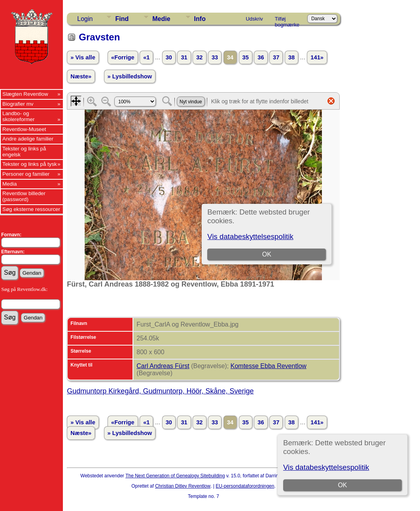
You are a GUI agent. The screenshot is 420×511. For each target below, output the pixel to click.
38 (291, 57)
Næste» (81, 76)
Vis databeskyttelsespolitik (326, 467)
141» (317, 57)
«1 (146, 57)
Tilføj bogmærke (287, 20)
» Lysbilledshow (130, 76)
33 (215, 57)
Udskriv (254, 19)
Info (200, 19)
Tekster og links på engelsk (24, 152)
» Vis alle (83, 57)
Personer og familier (26, 174)
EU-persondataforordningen (245, 486)
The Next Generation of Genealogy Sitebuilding (175, 476)
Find (122, 19)
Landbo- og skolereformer (18, 116)
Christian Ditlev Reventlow (183, 486)
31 (184, 57)
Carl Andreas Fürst (163, 366)
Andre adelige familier (28, 139)
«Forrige (123, 57)
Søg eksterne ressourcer (31, 209)
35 (246, 57)
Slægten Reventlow (25, 94)
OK (343, 485)
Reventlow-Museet (24, 129)
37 (276, 57)
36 (261, 57)
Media (9, 184)
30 (169, 57)
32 (199, 57)
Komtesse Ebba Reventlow (269, 366)
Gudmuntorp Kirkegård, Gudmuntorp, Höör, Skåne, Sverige (160, 391)
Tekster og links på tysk (30, 164)
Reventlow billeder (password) (24, 196)
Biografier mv (18, 104)
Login (85, 19)
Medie (161, 19)
